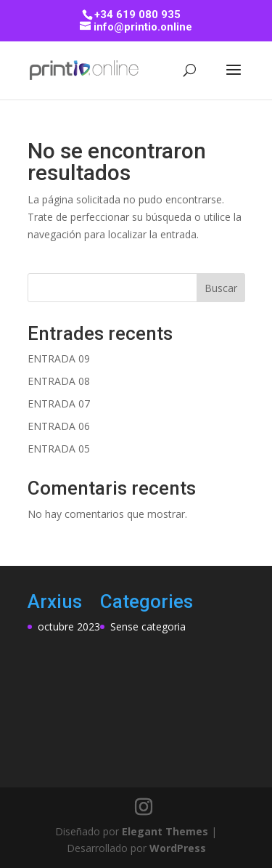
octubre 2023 (69, 626)
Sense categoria (148, 626)
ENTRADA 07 (59, 403)
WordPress (178, 848)
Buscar (221, 288)
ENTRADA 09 (59, 358)
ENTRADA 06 (59, 426)
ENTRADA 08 (59, 381)
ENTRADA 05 (59, 449)
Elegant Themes (165, 831)
